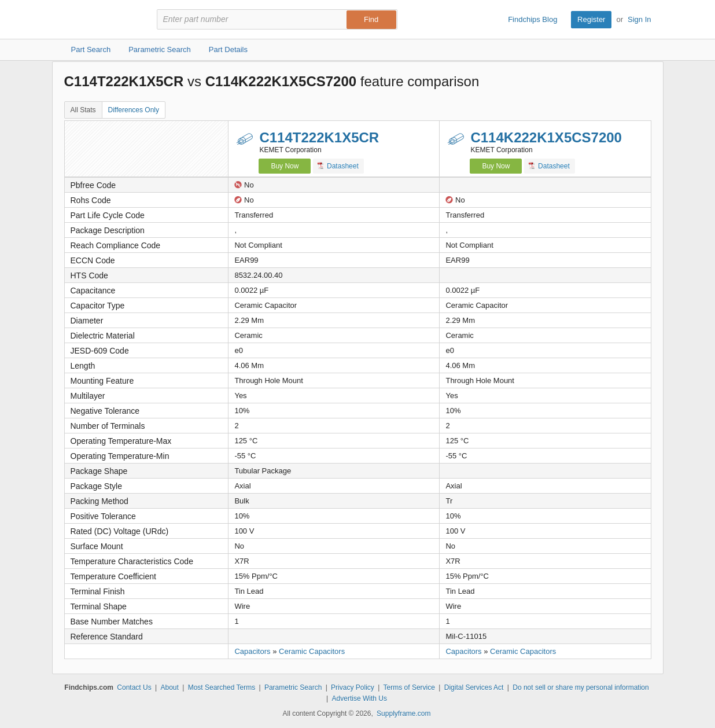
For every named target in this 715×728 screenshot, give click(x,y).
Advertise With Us (360, 698)
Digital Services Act (474, 687)
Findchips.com (102, 20)
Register (591, 19)
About (169, 687)
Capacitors (252, 651)
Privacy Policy (353, 687)
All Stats (83, 110)
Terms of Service (409, 687)
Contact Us (134, 687)
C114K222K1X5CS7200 (546, 137)
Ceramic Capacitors (312, 651)
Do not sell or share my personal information (581, 687)
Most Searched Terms (222, 687)
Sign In (639, 19)
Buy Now (285, 166)
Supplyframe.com (403, 714)
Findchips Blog (532, 19)
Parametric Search (293, 687)
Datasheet (338, 166)
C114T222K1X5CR (319, 137)
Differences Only (134, 110)
